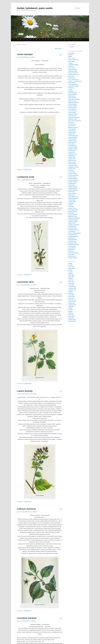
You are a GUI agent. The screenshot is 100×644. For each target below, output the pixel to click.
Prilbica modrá (72, 159)
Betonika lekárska (73, 228)
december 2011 (72, 300)
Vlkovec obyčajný (73, 147)
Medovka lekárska (73, 240)
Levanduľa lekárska (73, 236)
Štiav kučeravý (72, 83)
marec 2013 (71, 282)
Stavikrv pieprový (73, 108)
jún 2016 (70, 265)
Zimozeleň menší (73, 111)
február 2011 (71, 316)
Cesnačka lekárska (73, 84)
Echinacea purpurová (74, 75)
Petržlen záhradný (73, 258)
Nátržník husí (72, 134)
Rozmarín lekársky (73, 235)
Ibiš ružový (71, 122)
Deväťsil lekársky (73, 94)
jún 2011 (70, 310)
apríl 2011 (71, 313)
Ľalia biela (71, 66)
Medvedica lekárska (73, 114)
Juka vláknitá (72, 53)
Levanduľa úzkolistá (27, 618)
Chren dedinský (72, 98)
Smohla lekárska (72, 139)
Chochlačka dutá (72, 146)
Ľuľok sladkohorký (73, 210)
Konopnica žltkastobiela (74, 218)
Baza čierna (71, 207)
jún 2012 (70, 292)
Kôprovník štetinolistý (74, 117)
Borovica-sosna (72, 160)
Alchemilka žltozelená (74, 86)
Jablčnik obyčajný (73, 222)
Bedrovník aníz (72, 256)
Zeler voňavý (72, 61)
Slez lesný (71, 251)
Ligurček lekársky (73, 70)
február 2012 (71, 297)
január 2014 (71, 277)
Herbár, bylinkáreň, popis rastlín (35, 8)
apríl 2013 (71, 280)
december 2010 (72, 320)
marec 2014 (71, 275)
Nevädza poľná (72, 184)
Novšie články (59, 49)
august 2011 (71, 306)
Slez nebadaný (72, 109)
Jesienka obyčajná (73, 179)
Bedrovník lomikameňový (75, 121)
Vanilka (70, 56)
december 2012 (72, 287)
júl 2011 (70, 308)
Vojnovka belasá (72, 141)
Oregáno (71, 63)
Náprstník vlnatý (72, 101)
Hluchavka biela (72, 226)
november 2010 (72, 321)
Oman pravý (71, 185)
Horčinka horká (72, 241)
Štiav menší (71, 76)
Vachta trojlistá (72, 112)
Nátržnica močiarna (73, 127)
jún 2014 (70, 272)
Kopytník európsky (73, 149)
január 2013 (71, 285)
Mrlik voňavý (72, 144)
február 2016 (71, 267)
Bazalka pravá (72, 78)
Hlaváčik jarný (72, 157)
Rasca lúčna (71, 254)
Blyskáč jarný (72, 152)
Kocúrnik (71, 55)
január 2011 (71, 318)
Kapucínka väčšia (73, 71)
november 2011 (72, 302)
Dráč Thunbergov (73, 93)
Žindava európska (73, 119)
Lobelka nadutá (72, 202)
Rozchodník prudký (73, 136)
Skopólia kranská (73, 212)
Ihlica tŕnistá (71, 126)
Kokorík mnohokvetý (73, 175)
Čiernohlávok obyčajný (74, 99)
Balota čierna (72, 223)
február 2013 (71, 283)
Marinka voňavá (72, 208)
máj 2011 (71, 311)
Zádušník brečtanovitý (74, 225)
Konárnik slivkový (73, 165)
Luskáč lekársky (72, 142)
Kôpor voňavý (72, 68)
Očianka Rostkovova (73, 60)
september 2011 (72, 305)
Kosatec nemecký (73, 174)
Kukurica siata (72, 169)
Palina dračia (72, 195)
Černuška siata (72, 150)
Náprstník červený (73, 217)
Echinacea (71, 91)
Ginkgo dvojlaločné (73, 73)
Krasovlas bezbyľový (74, 180)
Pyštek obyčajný (72, 104)
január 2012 (71, 298)
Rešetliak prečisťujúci (74, 245)
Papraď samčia (72, 162)
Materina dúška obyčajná (74, 233)
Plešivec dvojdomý (73, 190)
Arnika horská (72, 200)
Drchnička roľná (72, 116)
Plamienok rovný (72, 154)
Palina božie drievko (73, 197)
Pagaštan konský (73, 243)
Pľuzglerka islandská (73, 167)
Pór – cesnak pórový (73, 80)
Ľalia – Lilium (72, 58)
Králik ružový (72, 192)
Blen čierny (71, 213)
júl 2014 (70, 270)
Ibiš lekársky (71, 250)
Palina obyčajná (72, 193)
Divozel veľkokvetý (73, 215)
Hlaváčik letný (72, 155)
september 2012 (72, 290)
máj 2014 (71, 273)
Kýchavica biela (72, 177)
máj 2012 (71, 293)
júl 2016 (70, 264)
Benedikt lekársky (73, 182)
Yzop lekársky (72, 231)
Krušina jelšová (72, 246)
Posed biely (71, 203)
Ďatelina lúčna (72, 96)
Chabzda (71, 205)
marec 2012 (71, 295)
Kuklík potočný (72, 131)
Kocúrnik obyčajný (73, 137)
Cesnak (70, 89)
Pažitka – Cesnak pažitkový (75, 81)
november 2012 (72, 288)
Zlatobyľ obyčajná (73, 187)
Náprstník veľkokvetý (74, 103)
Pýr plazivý (71, 170)
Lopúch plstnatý (25, 391)
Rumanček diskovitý (73, 198)
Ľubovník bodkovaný (74, 253)
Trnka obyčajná (72, 129)
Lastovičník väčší (25, 282)
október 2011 (72, 303)
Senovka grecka (72, 124)
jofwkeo (33, 57)
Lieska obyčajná (25, 54)
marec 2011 (71, 315)
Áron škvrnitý (72, 172)
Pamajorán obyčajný (73, 65)
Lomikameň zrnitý (26, 177)
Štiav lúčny (71, 88)
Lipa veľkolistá (72, 248)
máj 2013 (71, 278)
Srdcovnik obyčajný (73, 220)
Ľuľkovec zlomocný (26, 509)
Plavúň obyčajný (72, 164)
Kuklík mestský (72, 132)
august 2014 (71, 268)
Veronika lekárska (73, 106)
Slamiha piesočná (73, 188)
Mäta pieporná (72, 238)
